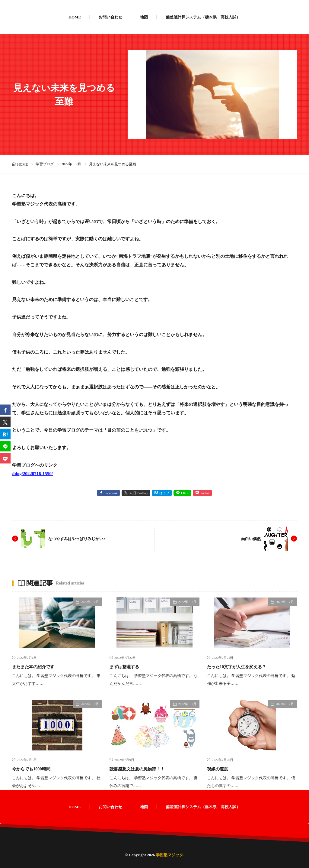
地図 (144, 17)
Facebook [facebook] (111, 493)
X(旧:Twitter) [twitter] (138, 493)
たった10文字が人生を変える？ (245, 666)
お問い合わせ (110, 17)
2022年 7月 (71, 164)
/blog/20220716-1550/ (32, 474)
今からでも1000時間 (36, 769)
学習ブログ (45, 164)
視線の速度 (221, 769)
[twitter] (5, 422)
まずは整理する (129, 666)
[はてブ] (5, 434)
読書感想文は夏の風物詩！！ (145, 769)
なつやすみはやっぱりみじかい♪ (83, 538)
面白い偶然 (249, 538)
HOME (75, 17)
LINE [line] (185, 493)
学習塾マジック (169, 855)
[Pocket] (5, 458)
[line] (5, 446)
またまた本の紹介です (39, 666)
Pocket (205, 493)
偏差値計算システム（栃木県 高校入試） (203, 17)
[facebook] (5, 410)
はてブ (164, 493)
